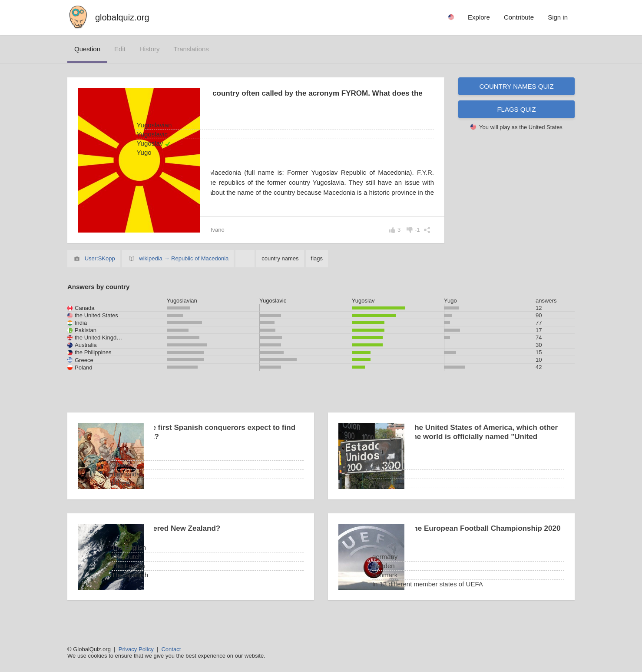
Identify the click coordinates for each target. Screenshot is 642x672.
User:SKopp (100, 268)
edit (120, 49)
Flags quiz (516, 109)
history (150, 49)
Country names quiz (516, 86)
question (87, 49)
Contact (171, 649)
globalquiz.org (122, 17)
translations (191, 49)
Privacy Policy (136, 649)
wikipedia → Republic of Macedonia (184, 268)
